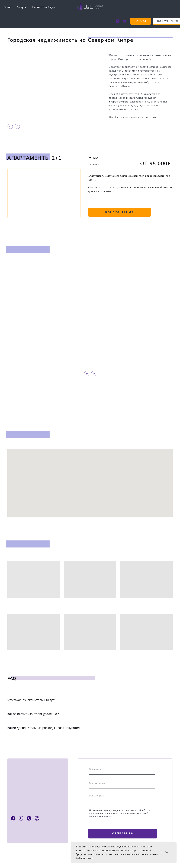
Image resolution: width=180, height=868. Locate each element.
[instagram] (112, 21)
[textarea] (122, 797)
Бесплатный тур (44, 7)
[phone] (122, 783)
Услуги (22, 7)
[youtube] (119, 21)
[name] (122, 769)
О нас (7, 7)
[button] (162, 21)
